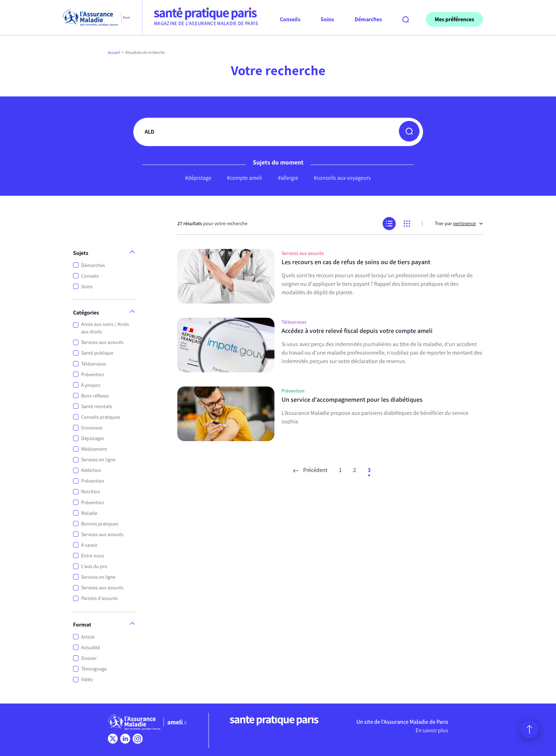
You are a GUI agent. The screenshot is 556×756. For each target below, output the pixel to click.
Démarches (93, 265)
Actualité (91, 648)
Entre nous (93, 556)
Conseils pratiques (101, 417)
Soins (87, 287)
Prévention (93, 375)
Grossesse (92, 428)
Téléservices (94, 364)
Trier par (459, 224)
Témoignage (94, 669)
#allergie (288, 178)
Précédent (310, 470)
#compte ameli (244, 178)
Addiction (91, 470)
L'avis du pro (94, 566)
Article (88, 637)
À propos (91, 385)
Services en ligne (98, 460)
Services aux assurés (102, 342)
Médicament (94, 449)
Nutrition (91, 492)
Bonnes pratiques (100, 524)
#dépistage (198, 178)
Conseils (90, 276)
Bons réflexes (95, 396)
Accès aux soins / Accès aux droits (105, 328)
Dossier (89, 658)
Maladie (89, 513)
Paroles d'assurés (99, 598)
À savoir (89, 545)
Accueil (114, 52)
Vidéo (87, 680)
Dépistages (93, 438)
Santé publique (97, 353)
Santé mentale (97, 407)
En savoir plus (432, 730)
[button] (409, 131)
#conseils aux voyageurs (342, 178)
